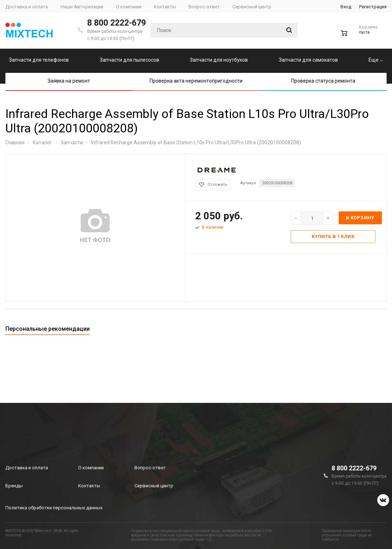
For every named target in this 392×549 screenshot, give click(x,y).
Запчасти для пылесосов (130, 60)
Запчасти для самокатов (308, 60)
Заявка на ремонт (69, 81)
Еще (376, 60)
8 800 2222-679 (117, 23)
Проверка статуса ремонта (323, 81)
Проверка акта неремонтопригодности (196, 81)
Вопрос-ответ (150, 468)
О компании (91, 468)
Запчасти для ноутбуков (219, 60)
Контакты (89, 486)
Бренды (14, 486)
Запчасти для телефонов (39, 60)
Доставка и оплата (27, 468)
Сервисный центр (154, 486)
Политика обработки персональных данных (54, 508)
